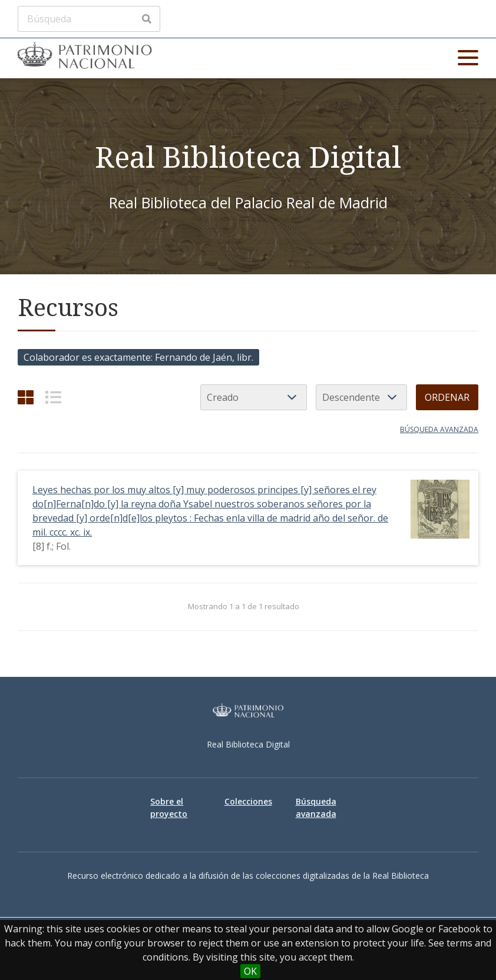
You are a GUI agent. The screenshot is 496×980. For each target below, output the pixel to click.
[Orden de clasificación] (361, 397)
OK (250, 971)
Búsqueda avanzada (439, 429)
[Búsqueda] (89, 19)
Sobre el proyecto (169, 808)
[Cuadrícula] (26, 397)
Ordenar (447, 397)
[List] (53, 397)
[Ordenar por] (254, 397)
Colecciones (248, 801)
